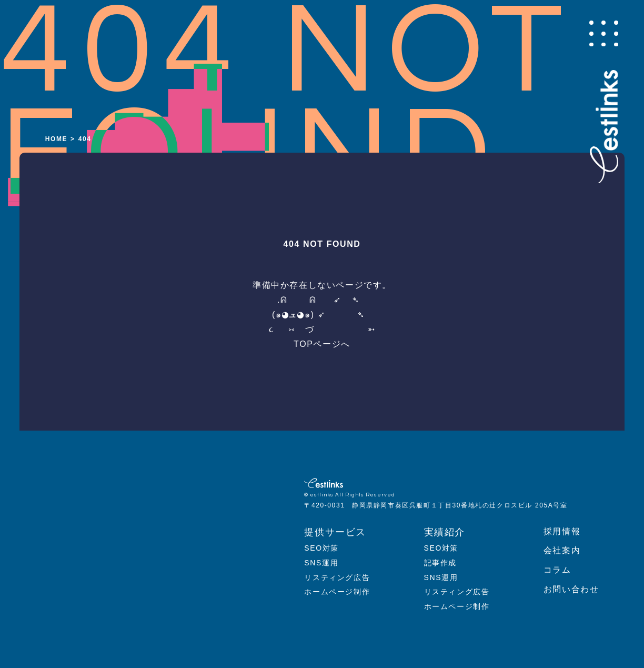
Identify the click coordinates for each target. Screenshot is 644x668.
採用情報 (562, 531)
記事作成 (440, 563)
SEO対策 (321, 548)
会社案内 (562, 550)
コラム (557, 570)
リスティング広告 (337, 577)
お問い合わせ (571, 589)
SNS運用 (321, 563)
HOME (56, 139)
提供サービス (335, 532)
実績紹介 (445, 532)
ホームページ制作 (337, 592)
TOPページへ (322, 344)
